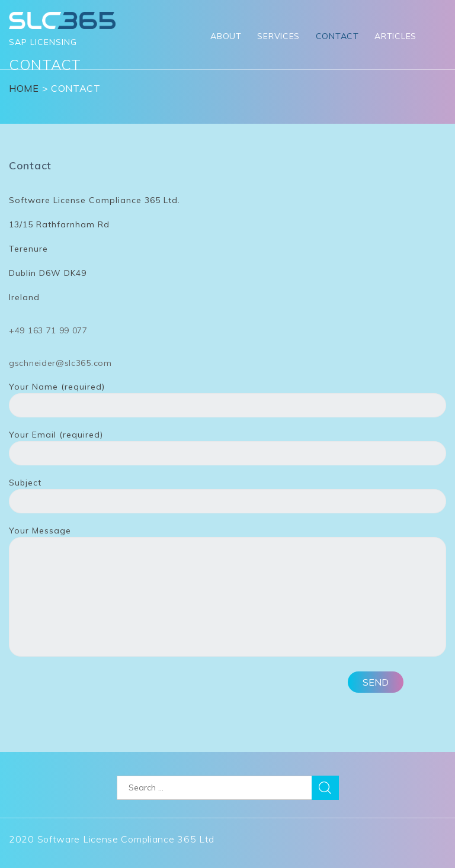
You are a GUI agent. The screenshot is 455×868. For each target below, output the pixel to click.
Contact (337, 36)
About (226, 36)
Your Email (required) (227, 444)
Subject (227, 492)
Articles (395, 36)
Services (278, 36)
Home (24, 88)
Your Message (227, 592)
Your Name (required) (227, 396)
